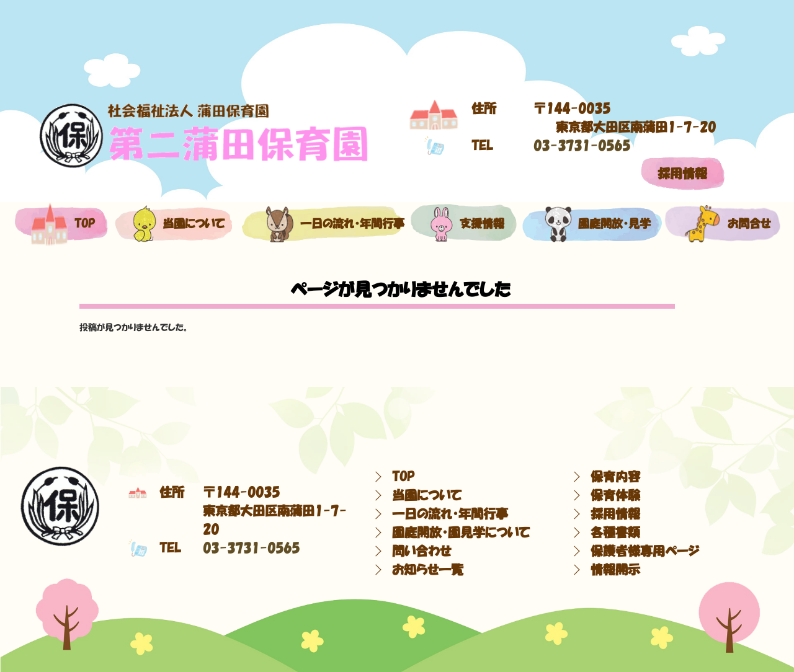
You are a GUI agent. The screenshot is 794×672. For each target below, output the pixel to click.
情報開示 (615, 570)
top (60, 224)
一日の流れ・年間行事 (322, 224)
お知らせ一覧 (428, 570)
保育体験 (615, 495)
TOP (403, 477)
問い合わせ (422, 551)
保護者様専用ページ (645, 551)
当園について (172, 224)
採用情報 (682, 174)
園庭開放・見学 (590, 224)
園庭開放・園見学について (461, 533)
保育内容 (615, 477)
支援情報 (464, 224)
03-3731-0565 (582, 146)
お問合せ (722, 224)
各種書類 (615, 533)
